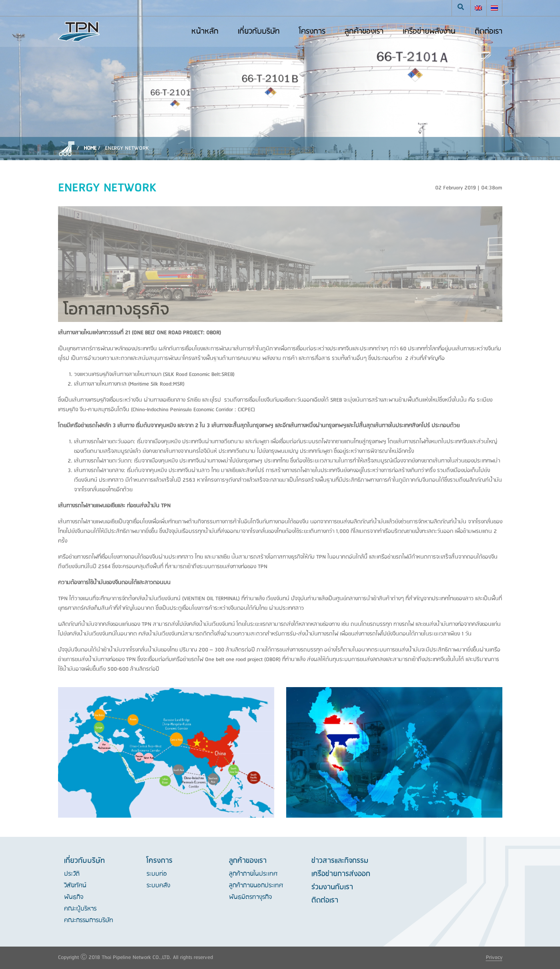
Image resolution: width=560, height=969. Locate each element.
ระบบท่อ (157, 874)
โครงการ (312, 32)
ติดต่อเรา (325, 901)
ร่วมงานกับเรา (332, 887)
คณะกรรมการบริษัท (89, 921)
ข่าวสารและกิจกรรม (340, 861)
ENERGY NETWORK (127, 148)
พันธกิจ (74, 897)
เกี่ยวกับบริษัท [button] (259, 32)
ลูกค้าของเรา (364, 32)
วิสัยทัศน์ (75, 886)
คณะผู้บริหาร (80, 909)
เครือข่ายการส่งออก (341, 874)
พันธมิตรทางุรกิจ (250, 897)
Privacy (494, 958)
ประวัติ (72, 874)
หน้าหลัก (205, 32)
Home (90, 148)
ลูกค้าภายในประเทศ (253, 874)
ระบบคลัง (158, 886)
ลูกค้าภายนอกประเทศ (256, 886)
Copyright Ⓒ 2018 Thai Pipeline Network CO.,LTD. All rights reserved (135, 958)
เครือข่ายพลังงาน (429, 32)
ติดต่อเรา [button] (489, 32)
